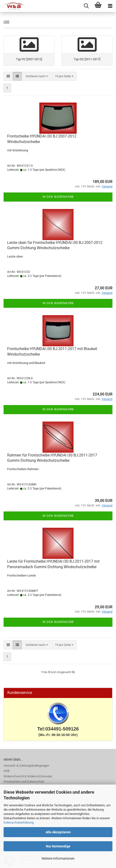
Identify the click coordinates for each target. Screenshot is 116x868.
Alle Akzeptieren (58, 832)
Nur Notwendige (58, 846)
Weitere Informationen (58, 858)
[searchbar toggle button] (86, 6)
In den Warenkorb (58, 197)
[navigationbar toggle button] (110, 6)
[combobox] (37, 76)
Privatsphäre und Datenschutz (24, 782)
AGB (7, 771)
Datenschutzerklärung (18, 822)
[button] (8, 76)
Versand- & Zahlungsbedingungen (26, 766)
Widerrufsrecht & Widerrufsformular (28, 776)
